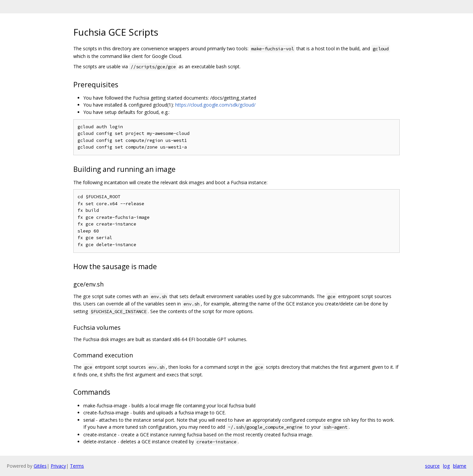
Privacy (58, 466)
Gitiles (40, 466)
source (432, 466)
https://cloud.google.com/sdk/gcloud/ (215, 105)
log (446, 466)
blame (460, 466)
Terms (77, 466)
